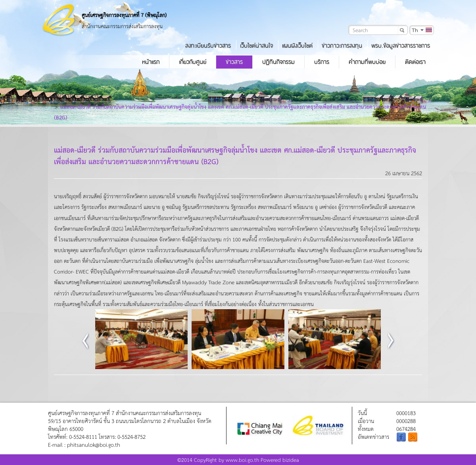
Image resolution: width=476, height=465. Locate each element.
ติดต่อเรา (415, 62)
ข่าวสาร (234, 62)
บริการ (322, 62)
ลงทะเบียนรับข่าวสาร (208, 46)
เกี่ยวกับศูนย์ (193, 62)
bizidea (291, 460)
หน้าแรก (151, 62)
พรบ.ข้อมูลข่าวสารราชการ (401, 46)
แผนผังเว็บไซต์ (297, 46)
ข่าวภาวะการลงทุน (342, 46)
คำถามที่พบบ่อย (367, 62)
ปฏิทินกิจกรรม (278, 62)
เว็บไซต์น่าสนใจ (256, 46)
